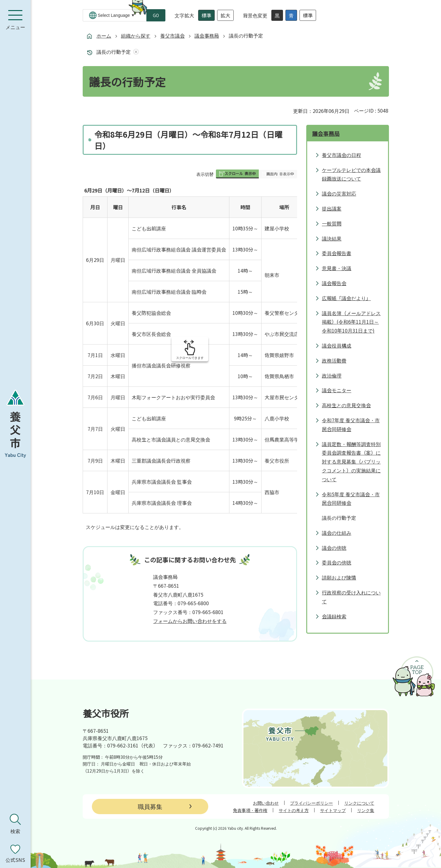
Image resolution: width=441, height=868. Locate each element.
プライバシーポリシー (311, 803)
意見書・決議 (337, 268)
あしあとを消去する (135, 52)
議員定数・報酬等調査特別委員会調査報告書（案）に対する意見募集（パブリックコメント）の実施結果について (351, 462)
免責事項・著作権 (250, 810)
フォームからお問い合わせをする (190, 621)
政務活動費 (334, 360)
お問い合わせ (266, 803)
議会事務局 (207, 35)
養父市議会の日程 (341, 155)
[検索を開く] (15, 824)
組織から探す (136, 35)
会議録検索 (334, 616)
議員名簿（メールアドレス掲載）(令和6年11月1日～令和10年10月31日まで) (351, 322)
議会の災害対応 (339, 193)
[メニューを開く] (15, 20)
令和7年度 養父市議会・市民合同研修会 (351, 425)
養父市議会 (172, 35)
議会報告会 (334, 283)
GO (156, 15)
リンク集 (366, 810)
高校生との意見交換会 (346, 405)
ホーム (104, 35)
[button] (237, 174)
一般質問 (332, 223)
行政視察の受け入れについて (351, 597)
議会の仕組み (337, 533)
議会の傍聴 (334, 548)
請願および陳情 (339, 577)
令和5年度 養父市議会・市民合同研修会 (351, 499)
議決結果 (332, 238)
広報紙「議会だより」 (346, 298)
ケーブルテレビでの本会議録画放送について (351, 174)
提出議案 (332, 208)
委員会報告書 (337, 253)
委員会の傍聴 (337, 562)
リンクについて (359, 803)
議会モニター (337, 390)
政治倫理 (332, 375)
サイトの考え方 (294, 810)
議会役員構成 (337, 345)
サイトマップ (333, 810)
